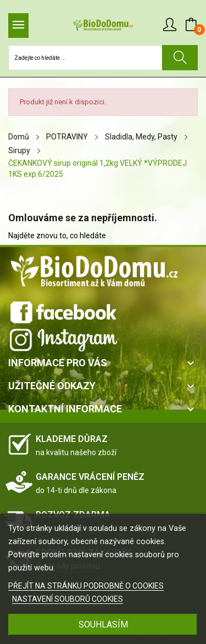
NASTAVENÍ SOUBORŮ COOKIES (68, 599)
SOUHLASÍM (103, 625)
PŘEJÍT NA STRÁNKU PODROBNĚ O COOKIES (86, 586)
